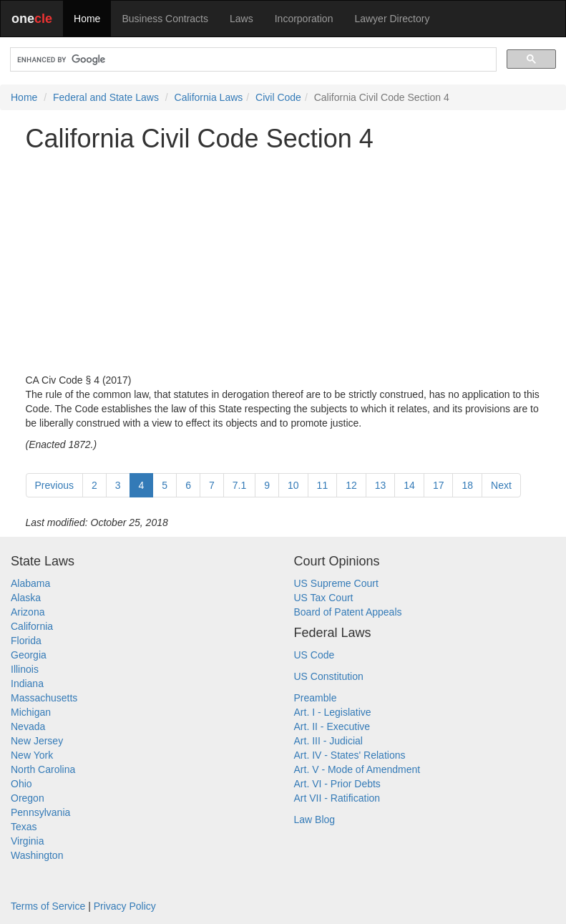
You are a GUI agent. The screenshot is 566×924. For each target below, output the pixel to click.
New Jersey (37, 741)
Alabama (30, 583)
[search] (252, 60)
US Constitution (329, 676)
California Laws (209, 97)
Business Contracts (165, 19)
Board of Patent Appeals (348, 612)
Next (501, 485)
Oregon (28, 798)
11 (323, 485)
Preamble (316, 698)
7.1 (239, 485)
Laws (241, 19)
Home (87, 19)
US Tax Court (324, 598)
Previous (54, 485)
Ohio (21, 784)
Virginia (27, 841)
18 (467, 485)
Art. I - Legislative (333, 712)
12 (351, 485)
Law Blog (315, 820)
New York (32, 755)
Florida (26, 641)
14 (409, 485)
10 (293, 485)
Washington (37, 855)
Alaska (26, 598)
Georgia (29, 655)
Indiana (27, 684)
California (32, 626)
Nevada (28, 726)
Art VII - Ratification (337, 798)
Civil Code (278, 97)
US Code (314, 655)
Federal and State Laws (106, 97)
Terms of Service (48, 906)
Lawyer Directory (392, 19)
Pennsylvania (40, 812)
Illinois (25, 669)
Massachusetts (44, 698)
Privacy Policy (125, 906)
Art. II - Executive (332, 726)
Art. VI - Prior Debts (337, 784)
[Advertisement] (283, 263)
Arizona (28, 612)
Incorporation (304, 19)
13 (381, 485)
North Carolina (43, 769)
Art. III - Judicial (328, 741)
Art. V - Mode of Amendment (357, 769)
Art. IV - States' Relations (350, 755)
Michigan (31, 712)
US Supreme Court (336, 583)
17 (439, 485)
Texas (24, 827)
